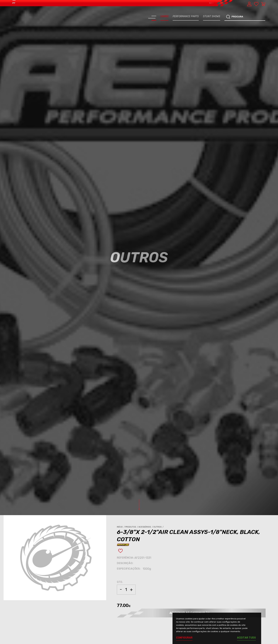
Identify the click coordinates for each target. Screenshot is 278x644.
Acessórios (146, 527)
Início (121, 527)
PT (14, 3)
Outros (159, 527)
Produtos (132, 527)
